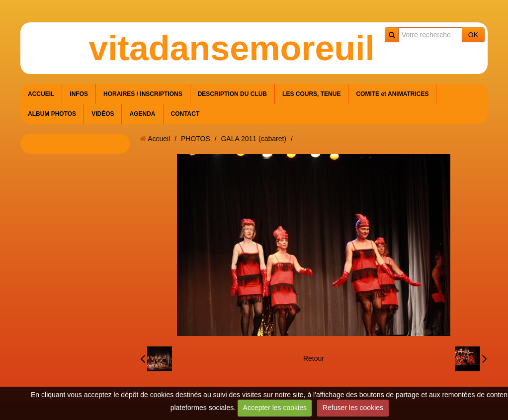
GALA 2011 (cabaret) (254, 139)
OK (473, 35)
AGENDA (142, 114)
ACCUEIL (41, 94)
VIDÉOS (103, 114)
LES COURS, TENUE (311, 94)
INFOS (79, 94)
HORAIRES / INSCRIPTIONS (143, 94)
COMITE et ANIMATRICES (392, 94)
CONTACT (185, 114)
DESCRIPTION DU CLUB (232, 94)
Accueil (159, 139)
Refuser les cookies (353, 408)
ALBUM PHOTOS (52, 114)
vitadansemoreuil (232, 48)
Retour (314, 358)
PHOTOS (196, 139)
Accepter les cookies (275, 408)
